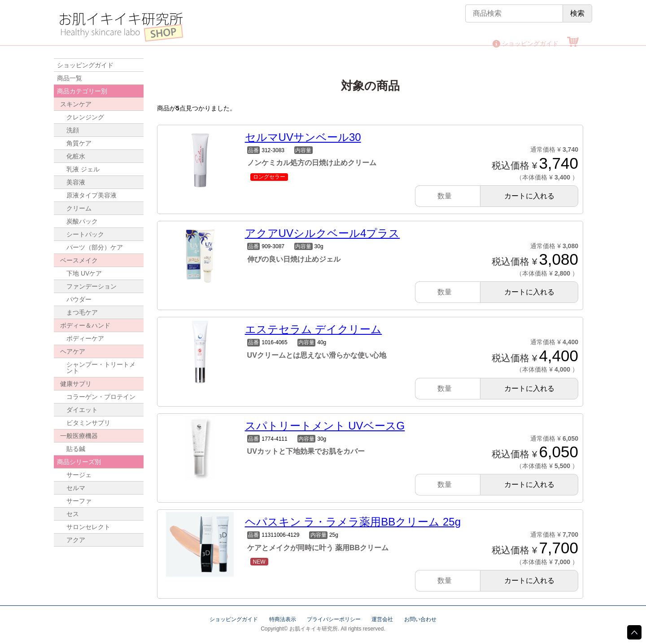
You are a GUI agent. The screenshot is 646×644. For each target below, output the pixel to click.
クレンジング (85, 117)
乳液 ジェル (83, 169)
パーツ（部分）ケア (95, 247)
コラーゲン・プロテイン (101, 397)
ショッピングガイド (530, 44)
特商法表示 (283, 619)
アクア (76, 540)
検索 (577, 13)
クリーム (79, 208)
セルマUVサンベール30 (303, 137)
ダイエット (82, 410)
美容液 (76, 182)
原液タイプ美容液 (92, 195)
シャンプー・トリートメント (101, 368)
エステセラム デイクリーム (314, 329)
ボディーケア (85, 338)
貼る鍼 (76, 449)
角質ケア (79, 143)
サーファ (79, 501)
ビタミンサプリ (88, 423)
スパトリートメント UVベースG (325, 426)
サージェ (79, 475)
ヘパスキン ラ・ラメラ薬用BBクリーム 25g (353, 522)
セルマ (76, 488)
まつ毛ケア (82, 312)
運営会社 (382, 619)
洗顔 (73, 130)
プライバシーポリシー (334, 619)
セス (73, 514)
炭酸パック (82, 221)
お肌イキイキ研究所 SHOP (121, 27)
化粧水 (76, 156)
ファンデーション (92, 286)
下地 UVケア (84, 273)
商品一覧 (70, 78)
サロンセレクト (88, 527)
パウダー (79, 299)
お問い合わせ (420, 619)
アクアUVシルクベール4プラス (323, 233)
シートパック (85, 234)
